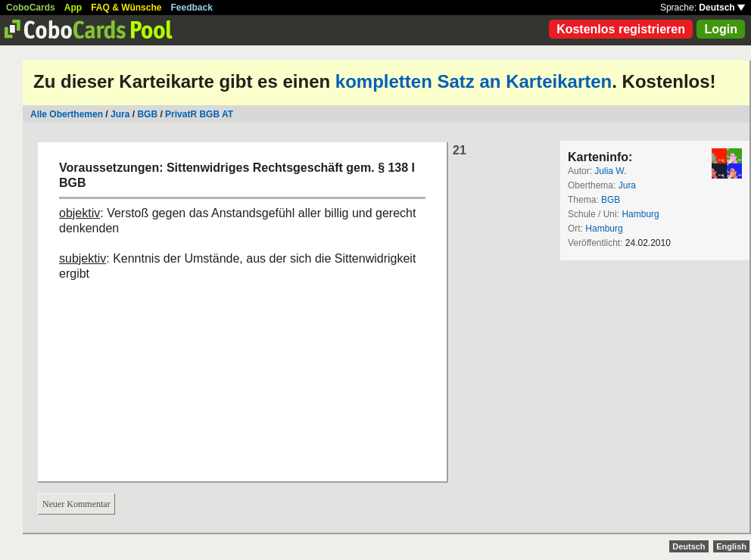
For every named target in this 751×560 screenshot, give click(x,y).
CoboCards (31, 8)
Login (721, 29)
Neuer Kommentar (76, 504)
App (73, 8)
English (731, 546)
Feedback (192, 8)
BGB (148, 114)
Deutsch (722, 8)
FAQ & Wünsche (126, 8)
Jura (120, 114)
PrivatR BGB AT (199, 114)
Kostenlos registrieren (621, 29)
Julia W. (610, 171)
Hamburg (640, 214)
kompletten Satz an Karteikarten (474, 81)
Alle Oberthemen (67, 114)
